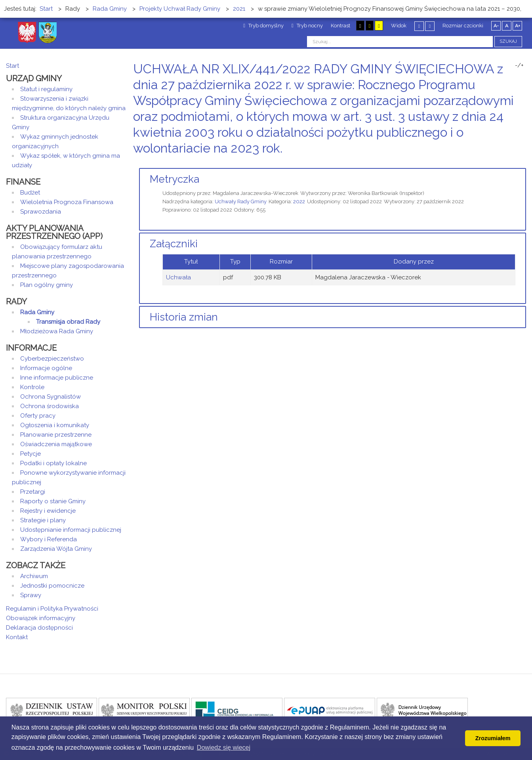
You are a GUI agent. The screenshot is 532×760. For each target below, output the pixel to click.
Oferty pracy (38, 416)
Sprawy (31, 595)
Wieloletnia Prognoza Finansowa (67, 202)
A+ (518, 26)
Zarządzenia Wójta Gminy (56, 549)
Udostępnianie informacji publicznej (71, 530)
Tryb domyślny (263, 26)
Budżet (30, 193)
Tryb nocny (307, 26)
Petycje (31, 454)
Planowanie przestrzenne (56, 435)
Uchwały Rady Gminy (241, 201)
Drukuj (514, 163)
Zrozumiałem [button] (493, 738)
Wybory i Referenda (49, 539)
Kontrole (32, 387)
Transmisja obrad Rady (68, 322)
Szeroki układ (430, 26)
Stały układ (419, 26)
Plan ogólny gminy (47, 285)
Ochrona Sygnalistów (51, 397)
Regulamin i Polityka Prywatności (52, 609)
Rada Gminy (37, 312)
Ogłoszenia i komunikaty (55, 425)
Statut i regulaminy (46, 89)
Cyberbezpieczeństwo (52, 359)
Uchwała (178, 277)
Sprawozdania (41, 212)
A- (496, 26)
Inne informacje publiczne (57, 378)
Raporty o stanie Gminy (53, 501)
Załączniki (174, 244)
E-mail (524, 163)
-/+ (519, 65)
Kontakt (17, 637)
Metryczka (174, 179)
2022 (299, 201)
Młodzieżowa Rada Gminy (57, 331)
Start (12, 66)
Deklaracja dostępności (39, 628)
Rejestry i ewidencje (48, 511)
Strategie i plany (43, 520)
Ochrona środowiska (50, 406)
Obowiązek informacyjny (41, 618)
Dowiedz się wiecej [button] (224, 748)
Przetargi (33, 492)
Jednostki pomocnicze (52, 586)
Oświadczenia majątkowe (56, 444)
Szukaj (508, 41)
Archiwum (34, 576)
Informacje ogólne (46, 368)
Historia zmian (184, 317)
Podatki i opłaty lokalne (53, 463)
